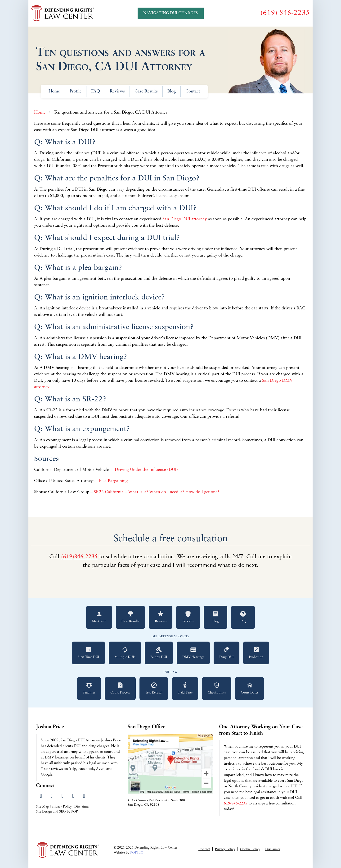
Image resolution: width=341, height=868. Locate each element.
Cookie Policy (250, 849)
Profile (76, 91)
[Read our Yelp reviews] (73, 796)
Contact (193, 91)
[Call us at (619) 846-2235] (285, 13)
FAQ (96, 91)
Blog (172, 91)
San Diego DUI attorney (185, 219)
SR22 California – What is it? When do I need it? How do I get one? (157, 492)
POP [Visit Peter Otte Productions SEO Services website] (75, 812)
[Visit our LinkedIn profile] (62, 796)
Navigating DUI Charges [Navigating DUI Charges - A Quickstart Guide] (171, 13)
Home (54, 91)
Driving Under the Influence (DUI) (147, 470)
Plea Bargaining (114, 481)
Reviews (117, 91)
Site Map (43, 807)
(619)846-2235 (79, 557)
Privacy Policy (62, 807)
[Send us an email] (84, 796)
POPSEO (137, 853)
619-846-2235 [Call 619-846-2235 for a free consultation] (236, 804)
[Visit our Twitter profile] (52, 796)
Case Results (146, 91)
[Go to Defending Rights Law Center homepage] (63, 13)
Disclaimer (82, 807)
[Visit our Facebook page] (41, 796)
